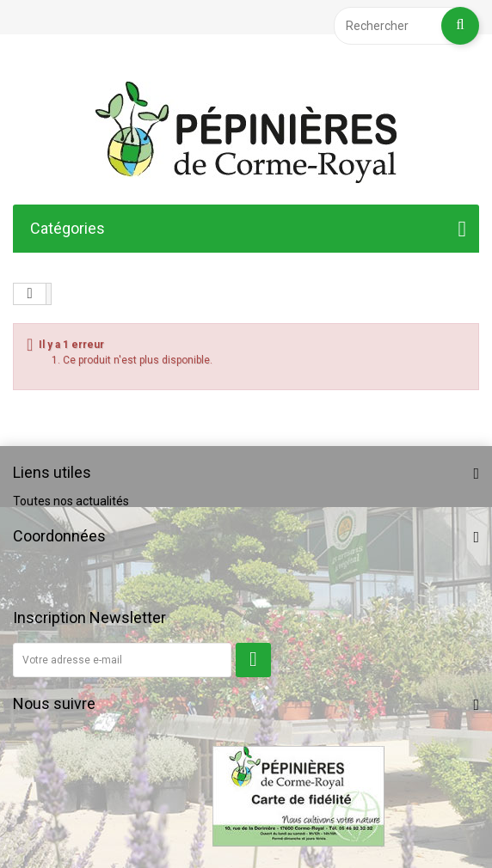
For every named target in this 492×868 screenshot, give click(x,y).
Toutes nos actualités (71, 501)
